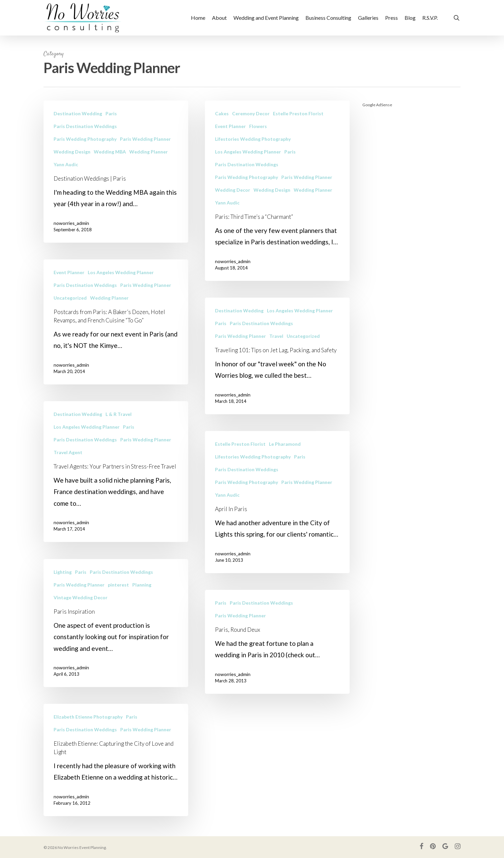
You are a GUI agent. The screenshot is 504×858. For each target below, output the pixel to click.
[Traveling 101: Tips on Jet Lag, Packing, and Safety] (277, 377)
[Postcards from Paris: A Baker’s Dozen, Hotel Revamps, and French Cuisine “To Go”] (116, 331)
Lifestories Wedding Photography (253, 139)
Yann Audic (66, 164)
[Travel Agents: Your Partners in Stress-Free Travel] (116, 481)
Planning (142, 594)
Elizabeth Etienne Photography (88, 726)
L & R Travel (119, 423)
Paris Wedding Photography (85, 139)
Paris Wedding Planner (145, 139)
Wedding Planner (149, 152)
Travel (276, 357)
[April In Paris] (277, 523)
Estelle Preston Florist (298, 113)
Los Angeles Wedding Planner (248, 152)
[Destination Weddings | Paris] (116, 172)
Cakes (222, 113)
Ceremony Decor (251, 113)
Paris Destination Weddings (85, 126)
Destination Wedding (78, 113)
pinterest (118, 594)
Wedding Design (72, 152)
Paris (111, 113)
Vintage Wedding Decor (81, 607)
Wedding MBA (110, 152)
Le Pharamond (285, 465)
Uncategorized (70, 307)
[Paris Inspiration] (116, 632)
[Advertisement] (411, 214)
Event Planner (230, 126)
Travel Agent (68, 462)
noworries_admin (71, 223)
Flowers (258, 126)
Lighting (63, 581)
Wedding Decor (233, 190)
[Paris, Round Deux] (277, 663)
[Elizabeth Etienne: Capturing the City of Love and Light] (116, 769)
